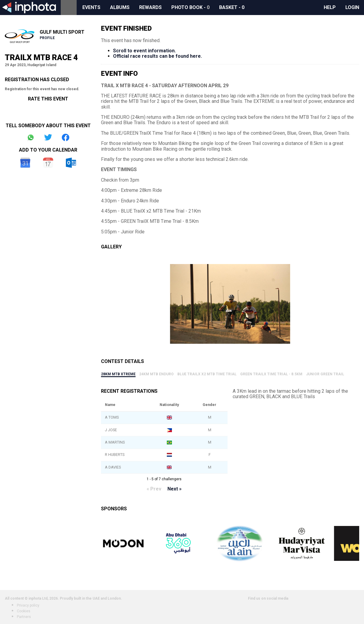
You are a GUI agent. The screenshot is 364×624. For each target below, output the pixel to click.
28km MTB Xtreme (118, 374)
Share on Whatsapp (31, 137)
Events (91, 7)
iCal (48, 163)
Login (352, 7)
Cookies (24, 611)
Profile (47, 38)
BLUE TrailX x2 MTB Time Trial (207, 374)
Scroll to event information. (144, 51)
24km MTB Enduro (156, 374)
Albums (120, 7)
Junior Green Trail (325, 374)
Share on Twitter (48, 137)
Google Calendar (25, 163)
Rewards (150, 7)
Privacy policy (28, 605)
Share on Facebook (66, 137)
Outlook (71, 163)
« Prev (154, 489)
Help (330, 7)
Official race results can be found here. (158, 56)
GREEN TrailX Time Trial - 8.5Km (271, 374)
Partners (24, 617)
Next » (174, 489)
